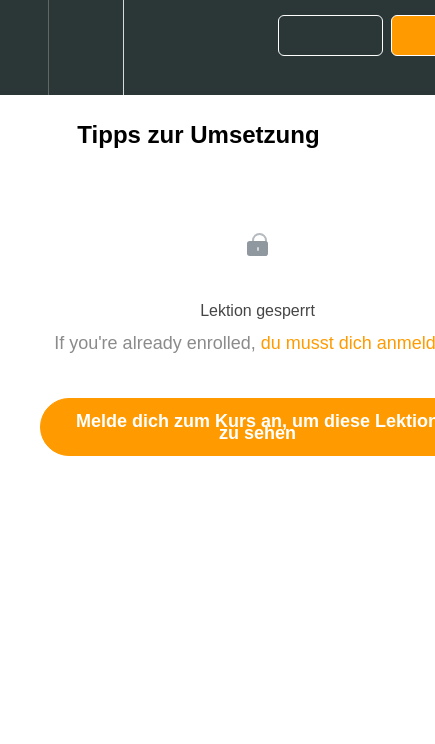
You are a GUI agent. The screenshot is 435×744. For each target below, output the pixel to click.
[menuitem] (85, 47)
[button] (24, 47)
